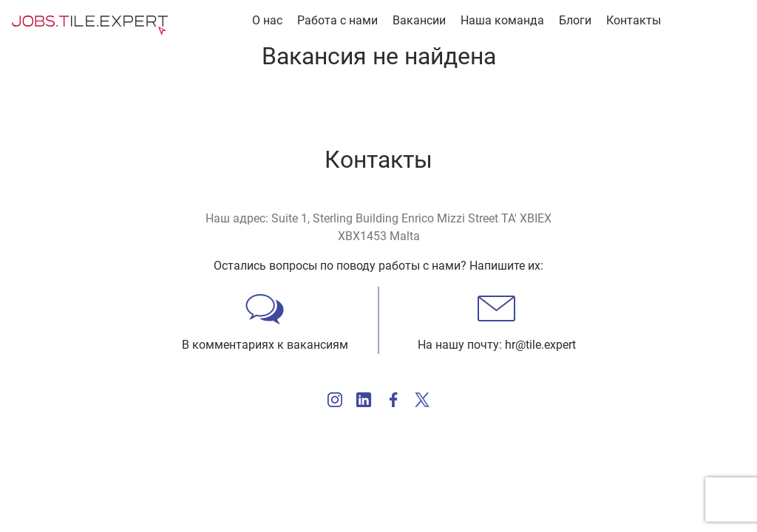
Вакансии (419, 20)
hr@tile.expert (540, 345)
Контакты (634, 20)
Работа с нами (337, 20)
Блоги (575, 20)
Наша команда (502, 20)
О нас (267, 20)
